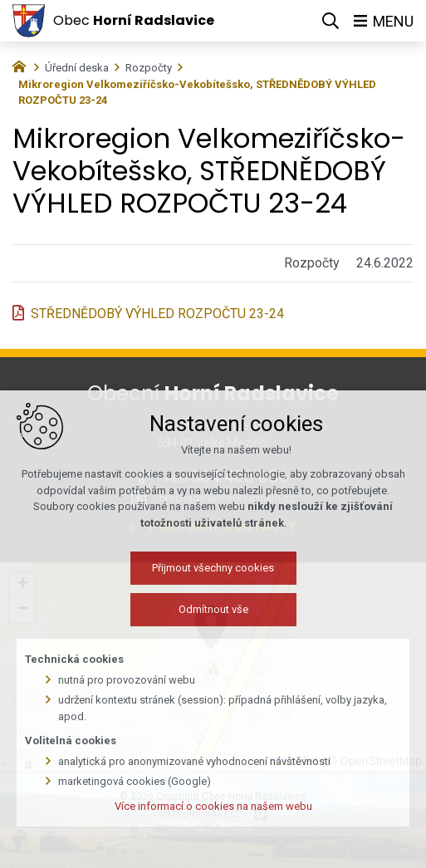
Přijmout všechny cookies (213, 584)
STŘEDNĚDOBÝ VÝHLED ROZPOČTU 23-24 (157, 314)
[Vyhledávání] (331, 21)
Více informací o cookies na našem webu (213, 822)
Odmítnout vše (213, 626)
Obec (134, 20)
